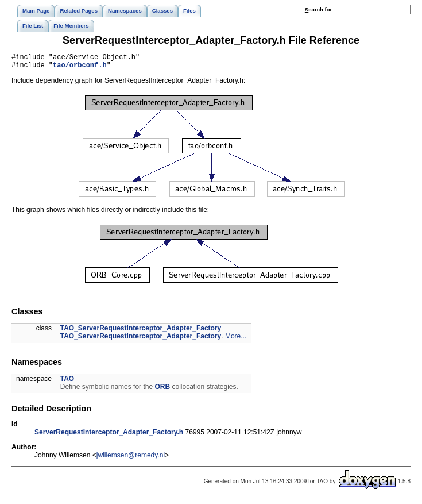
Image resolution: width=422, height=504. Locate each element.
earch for (318, 9)
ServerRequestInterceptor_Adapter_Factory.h (109, 436)
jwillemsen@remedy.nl (131, 459)
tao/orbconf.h (80, 68)
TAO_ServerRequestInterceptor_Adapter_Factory (141, 332)
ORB (162, 390)
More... (236, 340)
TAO (67, 382)
